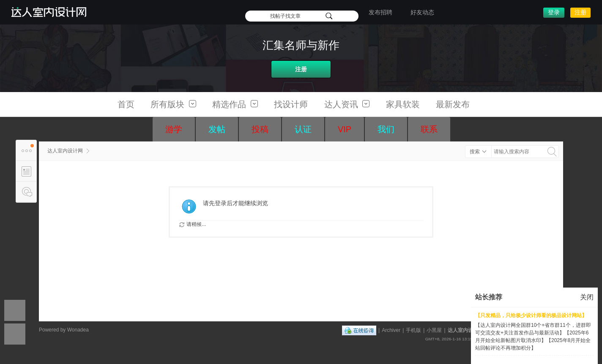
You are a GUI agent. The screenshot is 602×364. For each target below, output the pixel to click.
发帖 (217, 129)
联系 (429, 129)
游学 (174, 129)
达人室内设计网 (65, 151)
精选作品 (235, 104)
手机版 (413, 330)
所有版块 (173, 104)
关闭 (587, 297)
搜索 (475, 152)
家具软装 (403, 104)
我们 (386, 129)
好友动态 (422, 12)
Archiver (391, 330)
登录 (554, 12)
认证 (303, 129)
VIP (345, 129)
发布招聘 (380, 12)
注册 (580, 12)
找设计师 (291, 104)
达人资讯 (347, 104)
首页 (126, 104)
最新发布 (453, 104)
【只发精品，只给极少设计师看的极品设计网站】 (531, 315)
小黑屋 (434, 330)
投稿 (260, 129)
